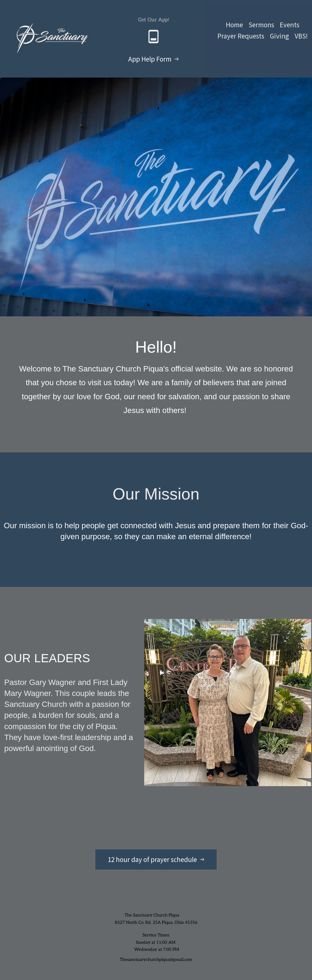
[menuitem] (234, 25)
